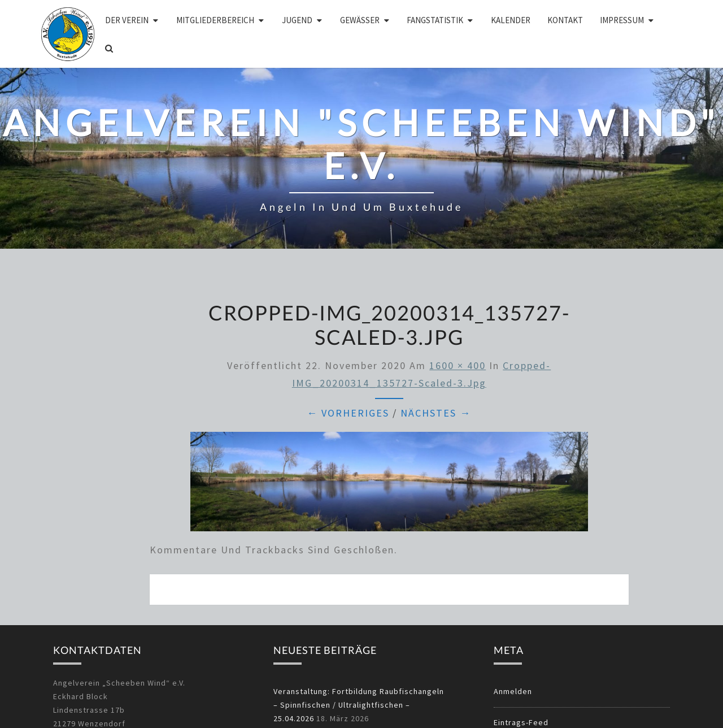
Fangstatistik (435, 20)
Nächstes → (436, 413)
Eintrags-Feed (521, 722)
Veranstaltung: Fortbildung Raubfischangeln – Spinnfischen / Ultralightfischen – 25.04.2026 (359, 705)
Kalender (511, 20)
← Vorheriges (348, 413)
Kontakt (565, 20)
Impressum (622, 20)
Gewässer (360, 20)
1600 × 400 (458, 365)
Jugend (297, 20)
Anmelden (513, 691)
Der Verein (127, 20)
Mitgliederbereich (215, 20)
